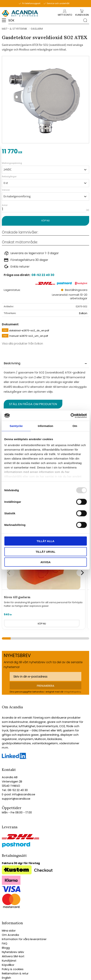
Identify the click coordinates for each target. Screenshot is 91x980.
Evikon (83, 313)
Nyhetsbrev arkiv (13, 952)
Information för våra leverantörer (24, 939)
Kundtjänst (9, 961)
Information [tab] (45, 426)
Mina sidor (9, 931)
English (6, 978)
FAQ (5, 943)
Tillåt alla (45, 541)
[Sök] (85, 20)
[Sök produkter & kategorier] (45, 20)
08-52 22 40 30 (43, 275)
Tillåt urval (45, 551)
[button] (5, 22)
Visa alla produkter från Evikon (22, 344)
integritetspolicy (72, 692)
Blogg (6, 948)
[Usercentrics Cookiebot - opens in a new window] (70, 416)
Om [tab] (75, 426)
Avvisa (45, 562)
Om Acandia (10, 935)
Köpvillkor (8, 965)
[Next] (82, 573)
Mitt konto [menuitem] (65, 15)
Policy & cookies (13, 969)
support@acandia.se (16, 799)
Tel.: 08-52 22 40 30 (15, 790)
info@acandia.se (23, 794)
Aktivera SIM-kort (13, 956)
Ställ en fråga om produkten (33, 404)
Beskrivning (12, 363)
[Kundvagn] (82, 15)
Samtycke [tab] (16, 426)
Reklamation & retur (15, 973)
